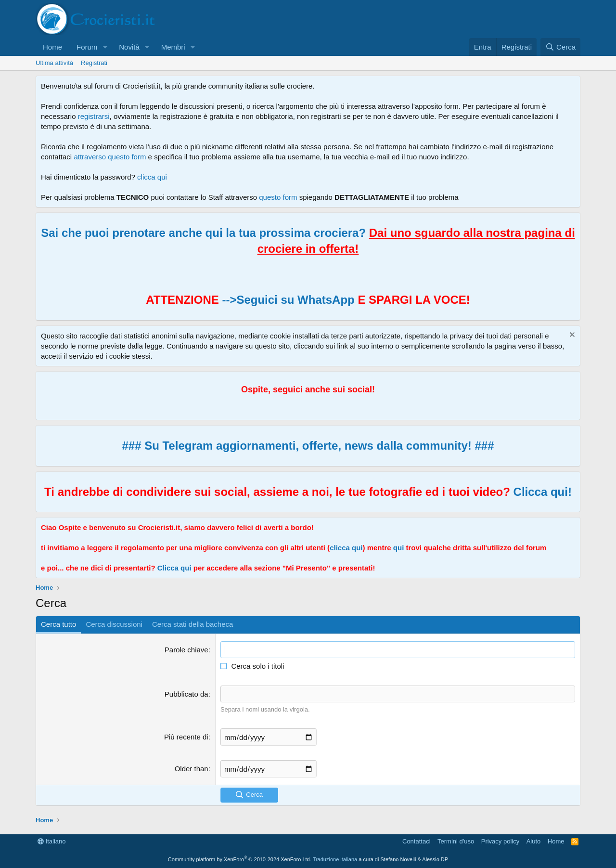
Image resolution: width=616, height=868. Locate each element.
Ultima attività (54, 63)
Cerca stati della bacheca (192, 624)
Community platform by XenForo (240, 859)
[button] (105, 47)
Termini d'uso (456, 841)
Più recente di (186, 737)
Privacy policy (500, 841)
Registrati (94, 63)
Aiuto (534, 841)
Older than (192, 769)
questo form (278, 197)
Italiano (52, 841)
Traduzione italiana (335, 859)
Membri (173, 47)
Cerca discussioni (114, 624)
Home (52, 47)
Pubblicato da (186, 694)
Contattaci (417, 841)
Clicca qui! (543, 492)
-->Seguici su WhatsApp (287, 300)
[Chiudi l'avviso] (571, 336)
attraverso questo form (110, 157)
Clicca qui (174, 568)
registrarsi (94, 116)
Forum (87, 47)
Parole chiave (186, 650)
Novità (129, 47)
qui (399, 548)
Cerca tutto (58, 624)
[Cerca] (560, 47)
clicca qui (152, 177)
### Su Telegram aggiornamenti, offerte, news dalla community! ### (308, 446)
